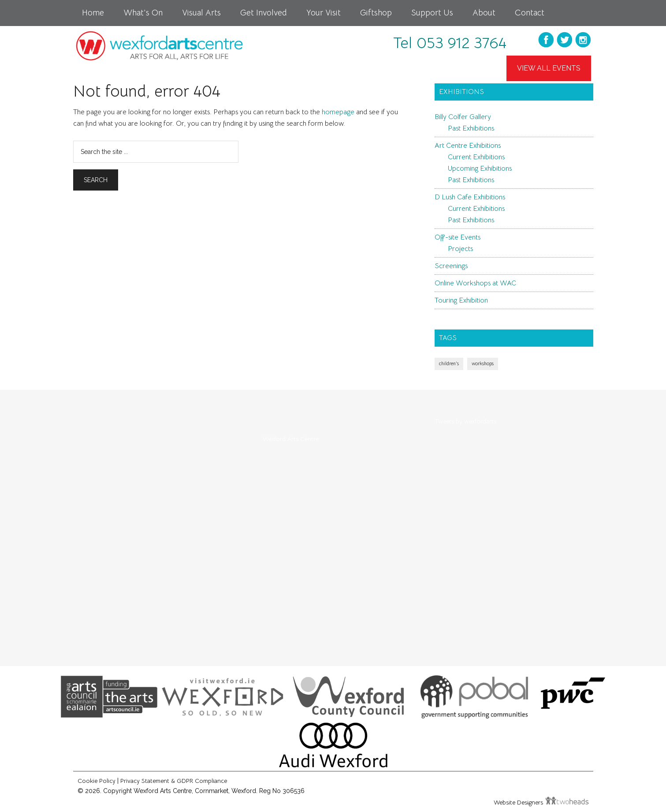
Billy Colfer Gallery (463, 117)
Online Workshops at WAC (475, 283)
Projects (460, 249)
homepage (338, 112)
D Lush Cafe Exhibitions (470, 197)
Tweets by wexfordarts (465, 421)
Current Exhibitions (476, 157)
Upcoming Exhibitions (480, 168)
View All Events (549, 68)
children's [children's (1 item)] (449, 364)
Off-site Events (458, 237)
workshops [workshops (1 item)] (483, 364)
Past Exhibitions (471, 128)
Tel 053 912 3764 (450, 43)
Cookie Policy (97, 781)
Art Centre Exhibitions (468, 146)
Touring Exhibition (461, 300)
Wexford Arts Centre (291, 439)
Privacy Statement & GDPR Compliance (174, 781)
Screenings (451, 266)
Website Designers (519, 802)
